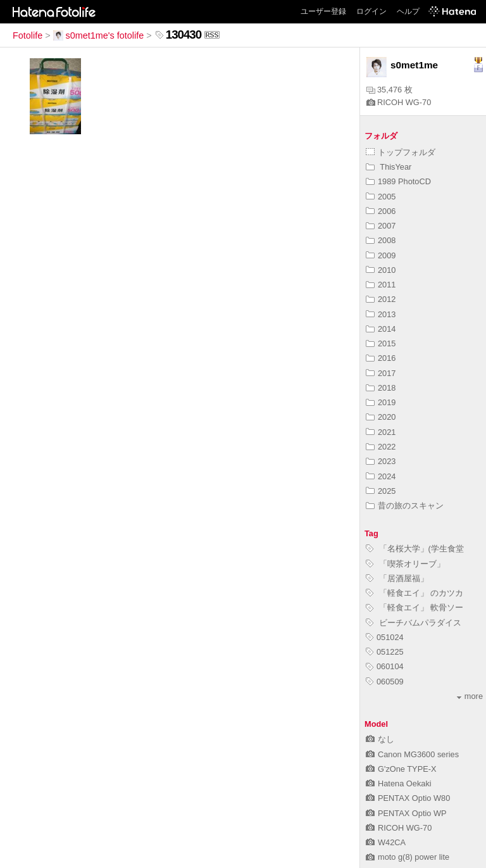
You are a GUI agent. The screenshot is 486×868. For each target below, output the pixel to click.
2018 (381, 388)
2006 (381, 211)
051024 (385, 637)
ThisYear (389, 167)
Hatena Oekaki (399, 783)
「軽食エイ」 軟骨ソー (414, 607)
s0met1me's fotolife (99, 35)
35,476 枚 (389, 90)
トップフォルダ (401, 152)
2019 (381, 402)
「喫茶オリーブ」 (405, 564)
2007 (381, 226)
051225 (385, 652)
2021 (381, 432)
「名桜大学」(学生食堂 (415, 549)
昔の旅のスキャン (405, 506)
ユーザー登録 (323, 11)
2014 (381, 329)
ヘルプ (408, 11)
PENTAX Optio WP (406, 813)
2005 (381, 197)
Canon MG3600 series (412, 754)
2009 (381, 255)
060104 (385, 666)
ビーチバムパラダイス (414, 623)
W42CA (386, 842)
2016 (381, 358)
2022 (381, 447)
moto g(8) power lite (408, 857)
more (470, 696)
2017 (381, 373)
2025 (381, 491)
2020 (381, 417)
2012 (381, 299)
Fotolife (28, 35)
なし (380, 739)
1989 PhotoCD (398, 181)
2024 (381, 476)
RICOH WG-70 (399, 102)
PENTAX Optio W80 (408, 798)
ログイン (371, 11)
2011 (381, 285)
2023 (381, 461)
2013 (381, 314)
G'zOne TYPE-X (401, 769)
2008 (381, 240)
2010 (381, 270)
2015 (381, 343)
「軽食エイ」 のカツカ (414, 593)
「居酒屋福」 (397, 578)
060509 (385, 682)
